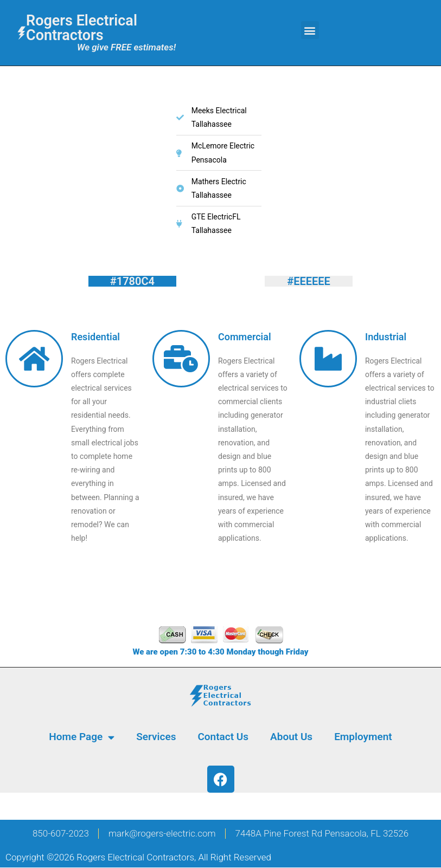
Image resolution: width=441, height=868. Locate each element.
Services (156, 737)
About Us (291, 737)
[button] (310, 30)
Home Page (82, 737)
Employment (363, 737)
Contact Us (223, 737)
